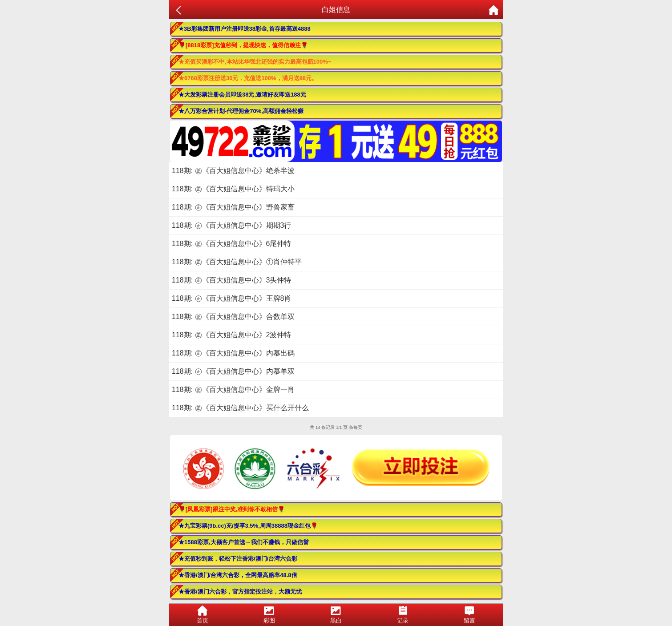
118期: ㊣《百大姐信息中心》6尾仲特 (231, 244)
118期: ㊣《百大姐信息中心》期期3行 (231, 225)
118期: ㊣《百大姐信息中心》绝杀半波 (233, 171)
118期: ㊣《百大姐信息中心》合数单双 (233, 317)
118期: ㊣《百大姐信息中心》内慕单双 (233, 371)
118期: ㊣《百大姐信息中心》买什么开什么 (240, 408)
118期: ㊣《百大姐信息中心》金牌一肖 (233, 390)
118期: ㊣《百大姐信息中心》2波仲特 (231, 335)
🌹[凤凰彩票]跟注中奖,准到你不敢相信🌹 (232, 509)
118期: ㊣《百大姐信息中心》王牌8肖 (231, 298)
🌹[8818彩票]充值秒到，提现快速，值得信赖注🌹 (243, 45)
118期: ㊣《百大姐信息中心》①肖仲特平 (237, 262)
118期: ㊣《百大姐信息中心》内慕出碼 (233, 353)
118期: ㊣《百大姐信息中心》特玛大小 (233, 189)
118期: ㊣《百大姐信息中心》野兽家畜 (233, 207)
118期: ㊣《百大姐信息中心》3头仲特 (231, 280)
